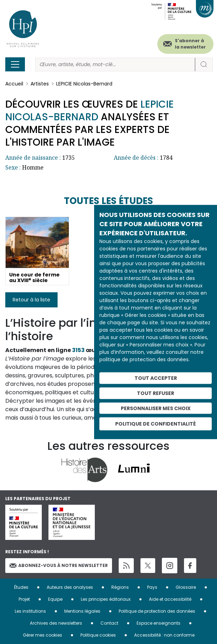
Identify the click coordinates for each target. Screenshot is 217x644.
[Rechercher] (115, 65)
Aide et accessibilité (170, 599)
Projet (24, 599)
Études (21, 587)
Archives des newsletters (56, 623)
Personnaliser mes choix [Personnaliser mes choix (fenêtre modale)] (156, 408)
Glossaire (186, 587)
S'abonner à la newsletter (190, 44)
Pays (152, 587)
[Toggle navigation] (15, 64)
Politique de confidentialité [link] (156, 424)
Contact (109, 623)
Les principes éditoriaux (106, 599)
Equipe (55, 599)
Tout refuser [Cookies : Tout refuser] (156, 393)
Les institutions (30, 611)
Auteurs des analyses (70, 587)
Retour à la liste (31, 300)
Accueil (14, 84)
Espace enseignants (159, 623)
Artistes (40, 84)
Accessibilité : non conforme (164, 635)
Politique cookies (98, 635)
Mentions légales (82, 611)
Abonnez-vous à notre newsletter (59, 565)
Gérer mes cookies (42, 635)
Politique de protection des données (157, 611)
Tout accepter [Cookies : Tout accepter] (156, 378)
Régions (120, 587)
